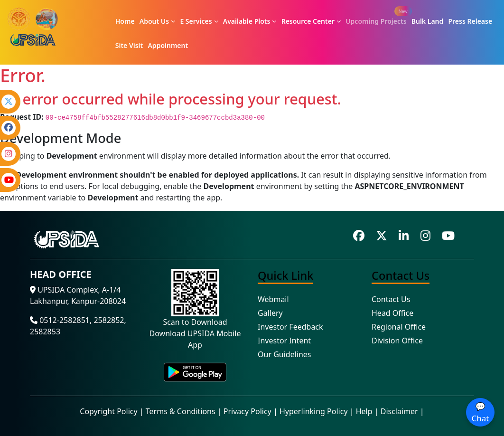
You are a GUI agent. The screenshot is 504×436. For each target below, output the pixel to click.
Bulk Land (428, 21)
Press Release (470, 21)
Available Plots (250, 21)
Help (364, 411)
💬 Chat (481, 412)
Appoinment (168, 45)
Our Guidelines (285, 354)
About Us (157, 21)
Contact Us (391, 299)
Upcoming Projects (376, 21)
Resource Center (311, 21)
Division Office (397, 341)
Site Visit (129, 45)
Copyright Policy (108, 411)
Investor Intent (284, 341)
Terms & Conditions (181, 411)
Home (125, 21)
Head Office (392, 313)
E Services (199, 21)
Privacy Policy (247, 411)
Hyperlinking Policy (314, 411)
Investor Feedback (290, 327)
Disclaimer (399, 411)
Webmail (273, 299)
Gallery (270, 313)
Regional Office (399, 327)
